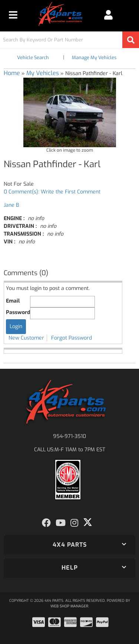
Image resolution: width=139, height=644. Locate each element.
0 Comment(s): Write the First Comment (52, 192)
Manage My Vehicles (94, 58)
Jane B (11, 205)
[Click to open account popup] (108, 15)
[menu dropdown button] (13, 15)
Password (18, 312)
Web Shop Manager (69, 606)
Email (13, 301)
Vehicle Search (33, 58)
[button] (69, 40)
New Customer (26, 338)
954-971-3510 (69, 436)
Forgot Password (72, 338)
